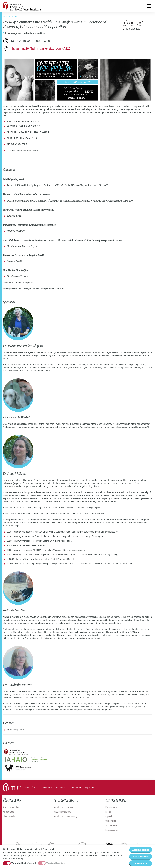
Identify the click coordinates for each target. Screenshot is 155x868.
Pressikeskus (111, 807)
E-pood (109, 816)
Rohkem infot (141, 864)
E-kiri (140, 23)
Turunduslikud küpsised (24, 863)
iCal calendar (133, 29)
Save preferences (141, 857)
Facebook (125, 23)
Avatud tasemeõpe (11, 807)
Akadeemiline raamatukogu (66, 816)
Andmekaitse (111, 825)
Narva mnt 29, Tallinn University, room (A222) (41, 48)
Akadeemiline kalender (64, 807)
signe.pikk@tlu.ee (15, 730)
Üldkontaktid (111, 821)
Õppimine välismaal (63, 812)
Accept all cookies (141, 850)
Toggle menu (149, 6)
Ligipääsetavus (112, 830)
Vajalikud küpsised (56, 863)
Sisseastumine (9, 816)
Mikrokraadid (9, 812)
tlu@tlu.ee (89, 788)
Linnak (108, 812)
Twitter (132, 23)
